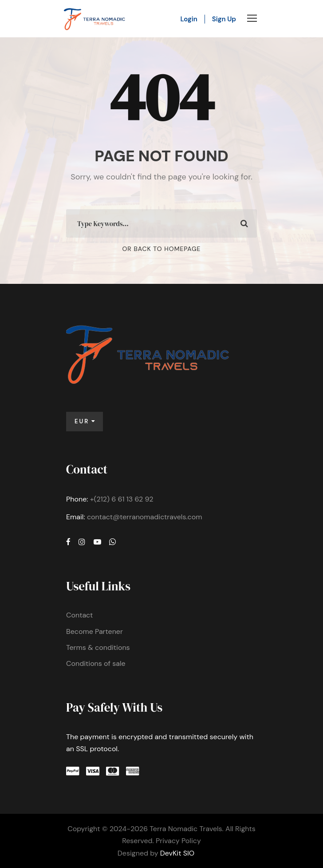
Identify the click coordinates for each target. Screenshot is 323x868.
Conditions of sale (96, 663)
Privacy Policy (178, 841)
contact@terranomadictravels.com (145, 517)
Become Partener (95, 631)
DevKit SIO (177, 853)
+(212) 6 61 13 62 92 (122, 499)
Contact (79, 615)
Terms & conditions (98, 647)
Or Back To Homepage (162, 249)
